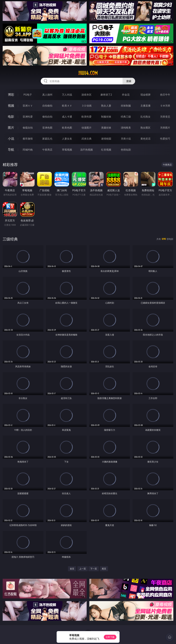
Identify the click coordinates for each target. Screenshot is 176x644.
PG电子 (28, 95)
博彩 (11, 95)
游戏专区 (87, 95)
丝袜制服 (126, 106)
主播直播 (145, 106)
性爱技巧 (165, 139)
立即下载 (110, 637)
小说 (11, 139)
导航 (11, 150)
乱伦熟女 (145, 117)
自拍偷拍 (47, 106)
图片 (11, 128)
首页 (72, 569)
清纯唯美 (126, 128)
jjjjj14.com (88, 73)
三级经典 (10, 239)
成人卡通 (67, 117)
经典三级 (126, 117)
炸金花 (126, 95)
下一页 (94, 569)
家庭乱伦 (47, 139)
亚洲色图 (47, 128)
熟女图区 (145, 128)
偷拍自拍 (47, 117)
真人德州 (47, 95)
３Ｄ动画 (87, 106)
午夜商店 (47, 150)
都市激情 (28, 139)
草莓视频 (67, 150)
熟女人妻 (106, 106)
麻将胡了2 (106, 95)
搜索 (129, 81)
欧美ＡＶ (67, 106)
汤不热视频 (87, 150)
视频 (11, 106)
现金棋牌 (145, 95)
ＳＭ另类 (165, 106)
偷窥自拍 (28, 128)
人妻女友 (67, 139)
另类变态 (165, 117)
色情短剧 (126, 150)
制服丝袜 (106, 117)
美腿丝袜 (106, 128)
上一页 (83, 569)
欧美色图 (67, 128)
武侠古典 (87, 139)
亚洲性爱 (28, 117)
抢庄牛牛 (165, 95)
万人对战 (67, 95)
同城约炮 (28, 150)
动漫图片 (87, 128)
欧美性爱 (87, 117)
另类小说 (126, 139)
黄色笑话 (145, 139)
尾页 (104, 569)
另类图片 (165, 128)
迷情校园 (106, 139)
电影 (11, 117)
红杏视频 (106, 150)
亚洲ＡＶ (28, 106)
